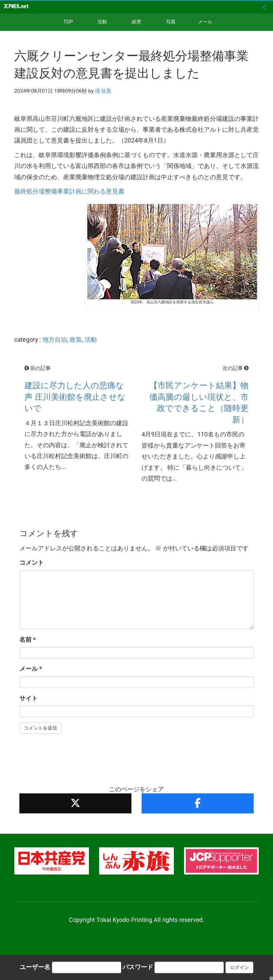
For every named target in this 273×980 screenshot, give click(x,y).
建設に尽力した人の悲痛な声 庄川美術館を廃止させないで (75, 397)
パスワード (138, 967)
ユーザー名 (35, 967)
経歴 (136, 22)
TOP (68, 22)
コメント (32, 562)
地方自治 (55, 340)
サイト (29, 698)
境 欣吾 (103, 91)
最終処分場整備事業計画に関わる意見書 (69, 191)
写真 (171, 22)
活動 (102, 22)
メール (205, 22)
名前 (28, 639)
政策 (76, 340)
